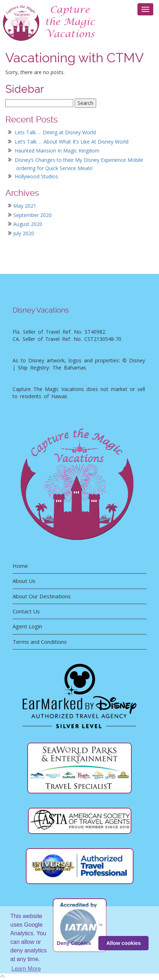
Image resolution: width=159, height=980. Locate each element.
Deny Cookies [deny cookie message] (74, 943)
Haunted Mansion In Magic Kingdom (57, 151)
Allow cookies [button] (123, 943)
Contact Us (26, 611)
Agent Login (27, 626)
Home (20, 566)
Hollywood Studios (36, 176)
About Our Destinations (42, 596)
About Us (24, 581)
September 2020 (32, 215)
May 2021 (25, 206)
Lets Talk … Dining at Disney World (55, 132)
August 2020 (28, 224)
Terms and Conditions (40, 642)
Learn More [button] (26, 969)
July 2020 (24, 233)
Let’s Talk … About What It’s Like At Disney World (72, 142)
